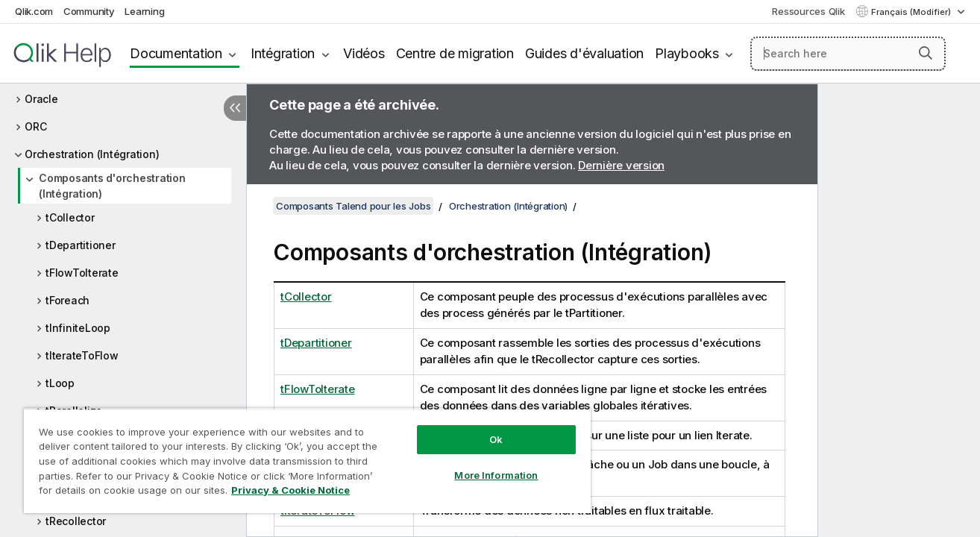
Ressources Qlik (808, 11)
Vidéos (364, 53)
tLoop (60, 383)
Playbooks (687, 53)
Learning (144, 11)
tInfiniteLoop (78, 328)
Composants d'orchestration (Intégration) (112, 186)
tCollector (70, 217)
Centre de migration (455, 53)
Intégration (283, 53)
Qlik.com (34, 11)
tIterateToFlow (82, 355)
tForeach (67, 300)
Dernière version (621, 165)
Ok (496, 439)
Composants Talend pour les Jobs (353, 206)
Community (89, 11)
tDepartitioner (81, 245)
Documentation (176, 53)
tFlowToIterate (82, 273)
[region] (307, 461)
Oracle (41, 99)
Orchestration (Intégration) (92, 154)
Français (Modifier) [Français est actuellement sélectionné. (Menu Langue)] (912, 12)
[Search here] (848, 54)
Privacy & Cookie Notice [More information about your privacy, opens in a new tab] (290, 490)
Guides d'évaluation (584, 53)
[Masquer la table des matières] (235, 108)
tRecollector (76, 521)
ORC (35, 126)
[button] (926, 53)
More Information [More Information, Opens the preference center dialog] (496, 475)
